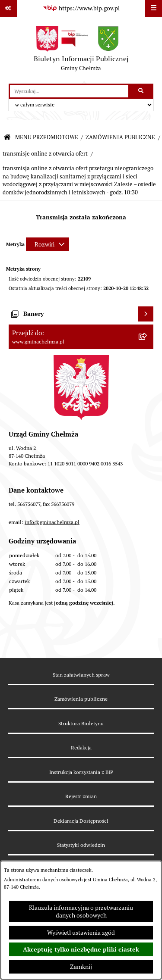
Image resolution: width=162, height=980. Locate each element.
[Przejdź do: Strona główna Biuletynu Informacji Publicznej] (7, 138)
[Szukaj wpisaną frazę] (141, 91)
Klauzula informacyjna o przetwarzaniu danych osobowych (81, 911)
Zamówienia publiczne (81, 699)
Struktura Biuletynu (81, 723)
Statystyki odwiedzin (81, 845)
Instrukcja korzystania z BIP (81, 772)
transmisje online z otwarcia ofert (45, 154)
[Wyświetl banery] (146, 314)
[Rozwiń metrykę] (48, 244)
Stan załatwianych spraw (81, 675)
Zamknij (81, 967)
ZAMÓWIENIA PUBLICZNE (120, 137)
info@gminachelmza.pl (52, 522)
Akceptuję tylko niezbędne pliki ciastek (81, 949)
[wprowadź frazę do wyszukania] (69, 91)
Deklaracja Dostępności (81, 821)
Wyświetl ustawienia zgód (81, 933)
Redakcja (81, 747)
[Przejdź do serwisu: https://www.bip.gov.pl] (81, 9)
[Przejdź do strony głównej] (81, 50)
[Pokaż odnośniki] (8, 8)
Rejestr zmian (81, 796)
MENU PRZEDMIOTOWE (47, 137)
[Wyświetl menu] (154, 8)
